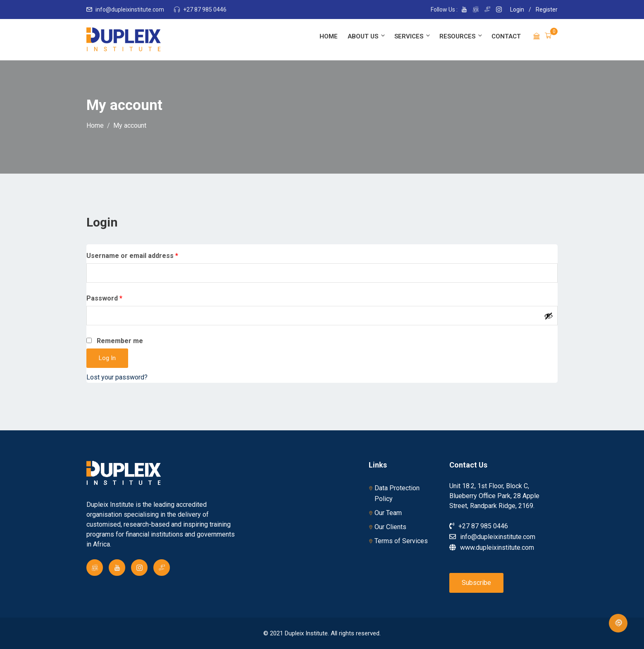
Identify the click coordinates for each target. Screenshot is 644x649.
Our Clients (390, 527)
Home (329, 36)
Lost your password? (117, 377)
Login (517, 10)
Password (118, 298)
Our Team (388, 513)
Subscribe (476, 583)
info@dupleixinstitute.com (130, 10)
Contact (506, 36)
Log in (107, 358)
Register (547, 10)
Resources (461, 36)
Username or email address (146, 255)
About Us (367, 36)
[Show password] (549, 316)
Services (413, 36)
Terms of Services (401, 541)
